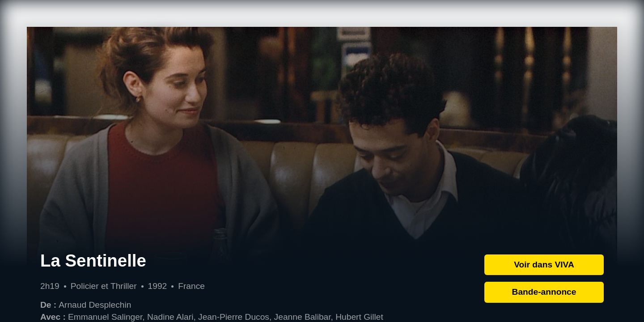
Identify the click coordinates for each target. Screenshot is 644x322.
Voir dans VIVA (544, 265)
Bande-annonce (544, 292)
